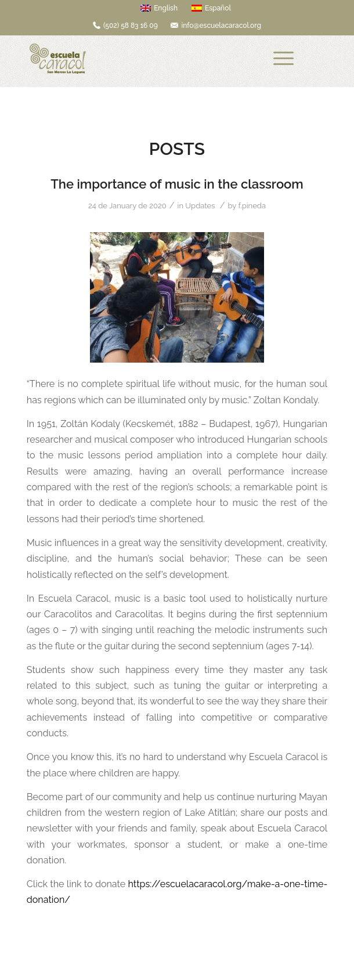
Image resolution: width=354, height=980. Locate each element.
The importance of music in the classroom (177, 184)
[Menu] (283, 59)
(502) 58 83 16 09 (131, 26)
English (159, 8)
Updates (200, 206)
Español (211, 8)
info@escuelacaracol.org (221, 26)
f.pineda (252, 206)
